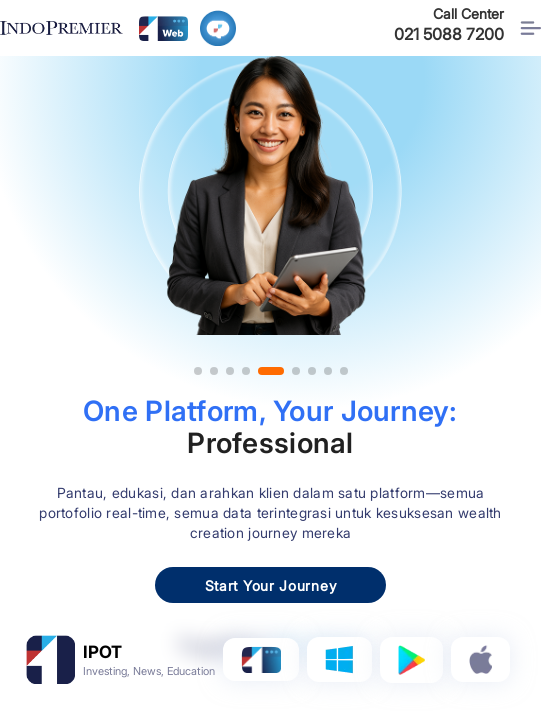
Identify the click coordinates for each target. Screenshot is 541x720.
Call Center (468, 13)
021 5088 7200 (449, 34)
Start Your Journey (271, 585)
